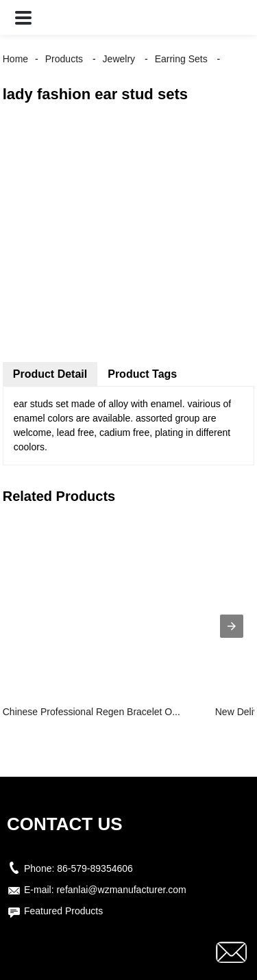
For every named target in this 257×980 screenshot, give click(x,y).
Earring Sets (181, 59)
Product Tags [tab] (142, 374)
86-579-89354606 (95, 868)
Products (64, 59)
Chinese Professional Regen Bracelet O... (91, 712)
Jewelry (119, 59)
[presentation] (232, 626)
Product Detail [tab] (50, 374)
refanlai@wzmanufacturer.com (121, 890)
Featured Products (63, 911)
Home (15, 59)
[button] (23, 17)
